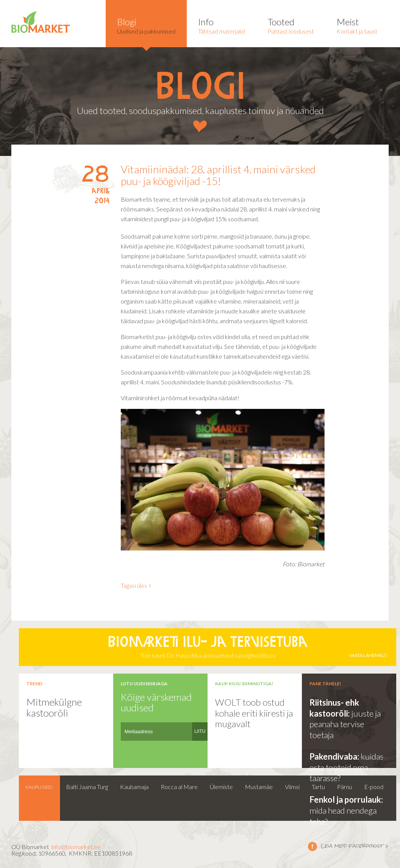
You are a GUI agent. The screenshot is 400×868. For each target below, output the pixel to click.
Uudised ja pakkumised (146, 25)
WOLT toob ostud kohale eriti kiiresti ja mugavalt (254, 713)
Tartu (318, 787)
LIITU (200, 731)
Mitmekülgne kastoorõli (54, 707)
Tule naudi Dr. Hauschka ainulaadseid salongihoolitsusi (208, 647)
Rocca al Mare (179, 787)
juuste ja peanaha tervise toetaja (345, 724)
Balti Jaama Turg (87, 787)
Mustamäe (259, 787)
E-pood (374, 787)
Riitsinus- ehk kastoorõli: (334, 708)
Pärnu (345, 787)
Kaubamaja (134, 787)
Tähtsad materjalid (222, 25)
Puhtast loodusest (291, 25)
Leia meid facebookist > (312, 846)
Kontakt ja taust (357, 25)
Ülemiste (221, 787)
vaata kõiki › (374, 758)
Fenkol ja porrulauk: (346, 799)
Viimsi (292, 787)
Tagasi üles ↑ (136, 585)
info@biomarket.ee (76, 847)
